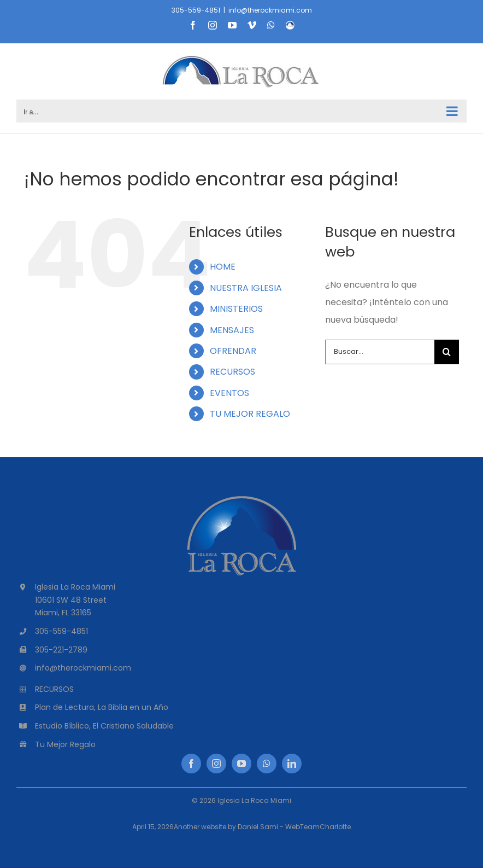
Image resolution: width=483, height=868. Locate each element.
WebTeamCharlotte (318, 827)
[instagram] (216, 764)
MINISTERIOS (236, 309)
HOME (223, 267)
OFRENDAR (233, 351)
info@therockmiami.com (270, 10)
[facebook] (191, 764)
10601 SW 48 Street (71, 600)
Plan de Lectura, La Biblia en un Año (102, 707)
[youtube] (241, 764)
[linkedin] (292, 764)
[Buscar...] (380, 352)
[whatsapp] (267, 764)
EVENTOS (229, 393)
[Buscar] (447, 352)
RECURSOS (232, 372)
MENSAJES (232, 330)
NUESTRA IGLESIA (246, 288)
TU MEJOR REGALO (250, 414)
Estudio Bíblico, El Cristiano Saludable (104, 726)
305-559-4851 (196, 10)
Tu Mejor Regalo (65, 744)
